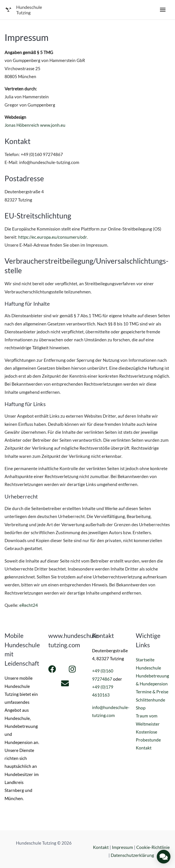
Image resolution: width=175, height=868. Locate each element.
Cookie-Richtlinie (153, 847)
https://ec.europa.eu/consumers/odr (53, 237)
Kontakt (144, 748)
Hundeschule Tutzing (29, 10)
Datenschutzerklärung (132, 855)
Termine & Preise (152, 692)
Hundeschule (148, 668)
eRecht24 (29, 605)
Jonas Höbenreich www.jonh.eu (35, 125)
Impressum (122, 847)
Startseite (145, 660)
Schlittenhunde (151, 700)
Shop (141, 708)
